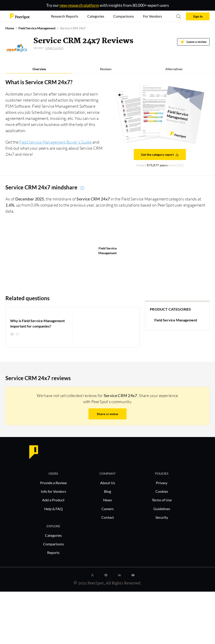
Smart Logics (54, 48)
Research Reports (65, 16)
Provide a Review (53, 483)
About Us (108, 483)
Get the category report (160, 155)
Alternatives (174, 69)
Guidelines (162, 509)
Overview (39, 69)
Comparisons (53, 544)
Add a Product (53, 500)
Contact (108, 517)
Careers (108, 509)
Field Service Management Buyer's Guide (55, 142)
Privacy (162, 483)
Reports (53, 552)
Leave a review (193, 41)
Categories (53, 535)
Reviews (106, 69)
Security (162, 517)
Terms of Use (162, 500)
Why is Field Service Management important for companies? (37, 323)
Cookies (162, 491)
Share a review (107, 414)
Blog (107, 491)
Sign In (198, 16)
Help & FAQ (53, 509)
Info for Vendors (53, 491)
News (107, 500)
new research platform (79, 5)
